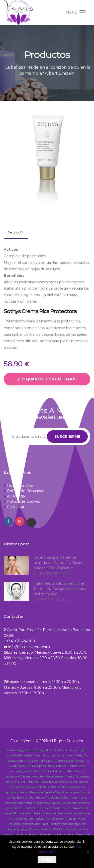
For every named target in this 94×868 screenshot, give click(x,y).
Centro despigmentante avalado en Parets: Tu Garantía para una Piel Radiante (60, 563)
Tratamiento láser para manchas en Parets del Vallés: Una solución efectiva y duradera (47, 803)
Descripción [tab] (16, 232)
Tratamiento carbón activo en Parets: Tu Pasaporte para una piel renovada (60, 589)
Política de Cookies (24, 501)
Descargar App (20, 486)
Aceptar (47, 859)
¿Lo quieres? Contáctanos (47, 379)
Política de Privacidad (26, 491)
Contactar (16, 507)
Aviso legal (16, 496)
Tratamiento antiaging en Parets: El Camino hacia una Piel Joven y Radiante (45, 771)
